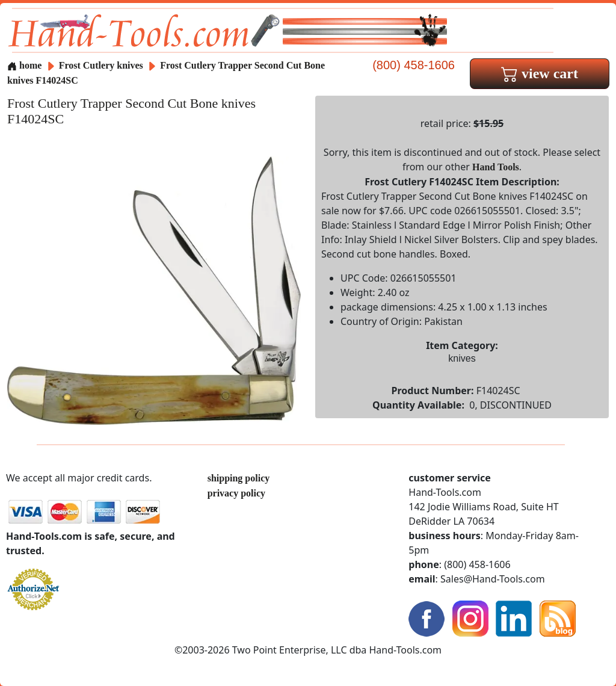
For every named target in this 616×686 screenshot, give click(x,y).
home (24, 65)
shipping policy (239, 478)
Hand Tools (496, 167)
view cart (540, 73)
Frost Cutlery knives (101, 65)
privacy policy (236, 493)
